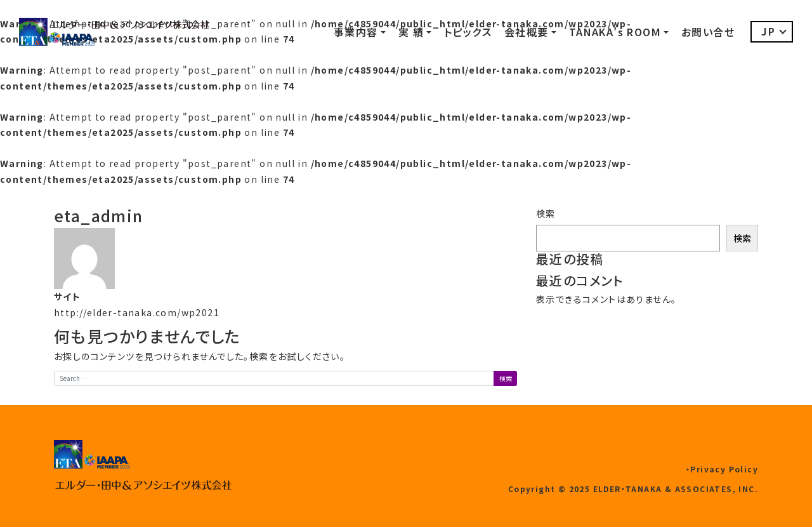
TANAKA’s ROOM (615, 32)
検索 (546, 213)
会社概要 (527, 32)
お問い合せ (708, 32)
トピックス (468, 32)
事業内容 (356, 32)
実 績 (411, 32)
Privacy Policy (724, 469)
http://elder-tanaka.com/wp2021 (137, 312)
